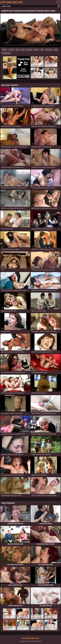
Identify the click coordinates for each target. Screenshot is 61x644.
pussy (23, 50)
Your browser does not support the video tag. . (30, 30)
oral (42, 50)
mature (4, 50)
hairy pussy (49, 50)
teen (17, 50)
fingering (29, 50)
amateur (11, 50)
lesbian (36, 50)
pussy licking (6, 53)
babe (56, 50)
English (58, 2)
